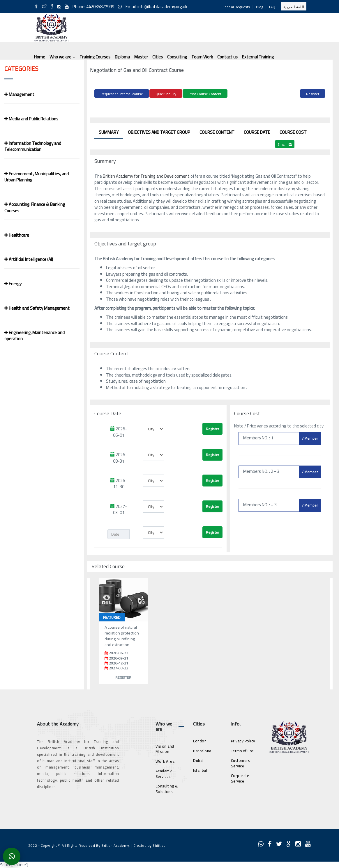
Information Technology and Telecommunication (33, 146)
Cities (158, 57)
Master (141, 57)
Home (40, 57)
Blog (259, 7)
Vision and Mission (165, 748)
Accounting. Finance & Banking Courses (35, 207)
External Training (258, 57)
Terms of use (242, 750)
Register (313, 94)
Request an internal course (122, 94)
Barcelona (202, 750)
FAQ (272, 7)
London (200, 740)
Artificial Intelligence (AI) (29, 259)
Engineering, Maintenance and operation (35, 336)
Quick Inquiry (166, 94)
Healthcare (17, 235)
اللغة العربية (294, 7)
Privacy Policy (243, 740)
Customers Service (241, 762)
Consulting (177, 57)
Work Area (165, 760)
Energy (13, 284)
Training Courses (95, 57)
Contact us (227, 57)
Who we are (62, 57)
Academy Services (164, 773)
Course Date (257, 131)
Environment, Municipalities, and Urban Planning (37, 177)
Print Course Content (205, 94)
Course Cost (293, 131)
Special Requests (236, 7)
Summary (109, 131)
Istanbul (200, 769)
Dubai (198, 760)
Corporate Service (240, 777)
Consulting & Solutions (167, 788)
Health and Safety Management (37, 308)
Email (285, 144)
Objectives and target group (159, 131)
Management (19, 94)
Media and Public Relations (31, 119)
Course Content (217, 131)
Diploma (122, 57)
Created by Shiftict (149, 844)
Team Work (202, 57)
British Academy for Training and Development (147, 175)
